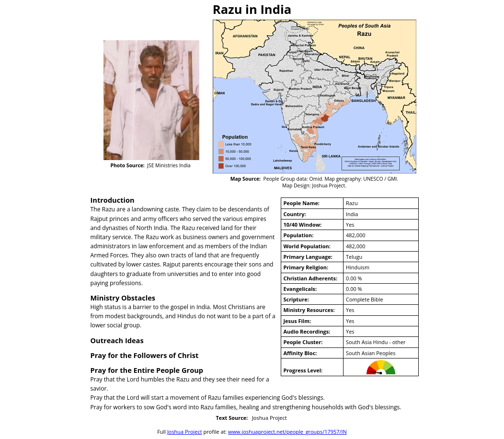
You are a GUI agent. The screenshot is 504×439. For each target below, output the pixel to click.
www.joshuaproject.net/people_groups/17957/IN (287, 432)
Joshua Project (185, 432)
